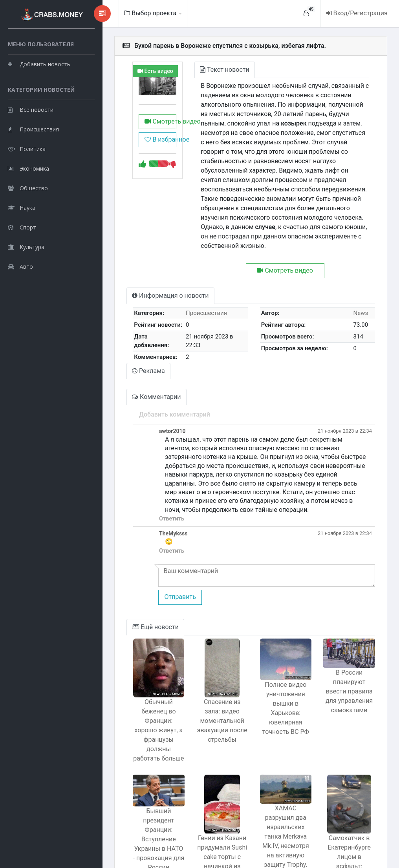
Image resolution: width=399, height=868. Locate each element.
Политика (27, 187)
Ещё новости (133, 597)
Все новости (31, 147)
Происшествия (33, 167)
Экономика (28, 206)
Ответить (148, 489)
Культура (26, 285)
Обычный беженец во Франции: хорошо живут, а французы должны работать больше (138, 691)
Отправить (156, 567)
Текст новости (208, 70)
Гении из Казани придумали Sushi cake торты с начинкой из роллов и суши (207, 808)
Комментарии (134, 375)
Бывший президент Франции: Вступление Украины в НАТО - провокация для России (137, 789)
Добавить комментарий (151, 393)
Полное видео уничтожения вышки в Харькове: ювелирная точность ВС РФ (277, 678)
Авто (20, 304)
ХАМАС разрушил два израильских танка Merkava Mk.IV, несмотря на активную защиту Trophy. (276, 786)
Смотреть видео (139, 126)
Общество (28, 226)
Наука (22, 245)
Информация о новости (147, 277)
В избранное (139, 144)
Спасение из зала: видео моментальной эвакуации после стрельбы (207, 691)
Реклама (126, 349)
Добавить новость (39, 82)
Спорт (22, 265)
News (358, 294)
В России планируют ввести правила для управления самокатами (346, 665)
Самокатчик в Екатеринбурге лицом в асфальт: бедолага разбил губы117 (346, 808)
